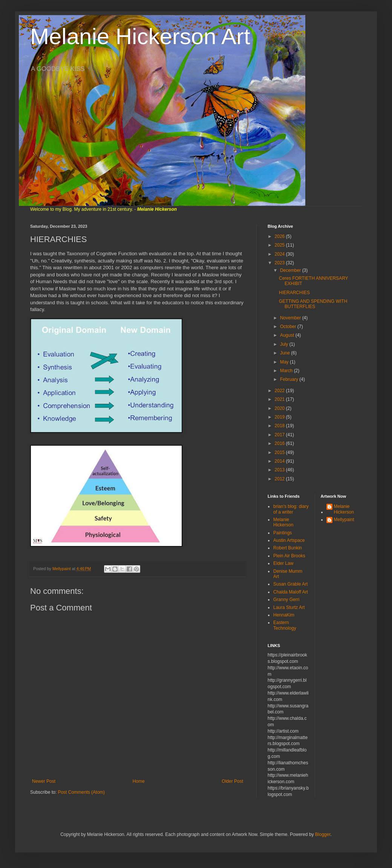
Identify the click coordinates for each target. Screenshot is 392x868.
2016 (280, 443)
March (287, 371)
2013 (280, 470)
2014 (280, 461)
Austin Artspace (289, 540)
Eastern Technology (285, 625)
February (290, 379)
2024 (280, 254)
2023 (280, 263)
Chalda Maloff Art (291, 592)
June (286, 353)
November (291, 318)
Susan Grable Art (290, 584)
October (289, 327)
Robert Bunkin (288, 548)
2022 (280, 391)
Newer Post (44, 781)
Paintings (283, 533)
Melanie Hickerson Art (140, 36)
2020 (280, 408)
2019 (280, 417)
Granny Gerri (286, 600)
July (285, 344)
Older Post (232, 781)
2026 (280, 236)
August (288, 335)
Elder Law (283, 563)
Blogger (323, 834)
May (285, 362)
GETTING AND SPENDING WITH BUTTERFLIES (313, 304)
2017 (280, 435)
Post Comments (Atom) (81, 792)
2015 (280, 452)
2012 (280, 479)
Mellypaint (344, 520)
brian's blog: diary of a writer (291, 509)
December (291, 270)
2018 (280, 426)
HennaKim (284, 615)
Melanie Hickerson (283, 522)
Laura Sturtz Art (289, 607)
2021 (280, 399)
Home (139, 781)
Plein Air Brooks (289, 556)
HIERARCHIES (294, 293)
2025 (280, 245)
